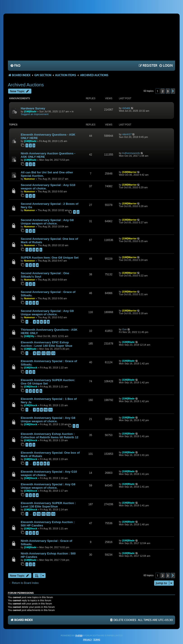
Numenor (30, 179)
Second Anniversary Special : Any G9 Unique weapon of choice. (47, 313)
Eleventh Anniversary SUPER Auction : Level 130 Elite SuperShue (48, 505)
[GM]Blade (30, 111)
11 (44, 353)
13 (53, 353)
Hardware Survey (33, 108)
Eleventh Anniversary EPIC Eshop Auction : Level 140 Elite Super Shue (47, 344)
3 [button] (168, 91)
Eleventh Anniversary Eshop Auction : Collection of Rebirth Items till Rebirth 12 (50, 436)
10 (39, 353)
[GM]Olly (29, 336)
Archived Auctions (26, 85)
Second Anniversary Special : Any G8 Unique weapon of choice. (47, 222)
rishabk (126, 108)
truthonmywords (131, 153)
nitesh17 (127, 134)
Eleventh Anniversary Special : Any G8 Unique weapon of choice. (48, 420)
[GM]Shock (31, 368)
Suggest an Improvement (35, 114)
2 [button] (163, 91)
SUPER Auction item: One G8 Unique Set (50, 258)
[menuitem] (15, 66)
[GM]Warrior (130, 172)
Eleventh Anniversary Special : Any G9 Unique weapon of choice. (48, 486)
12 (48, 353)
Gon (125, 329)
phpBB (79, 636)
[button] (173, 91)
